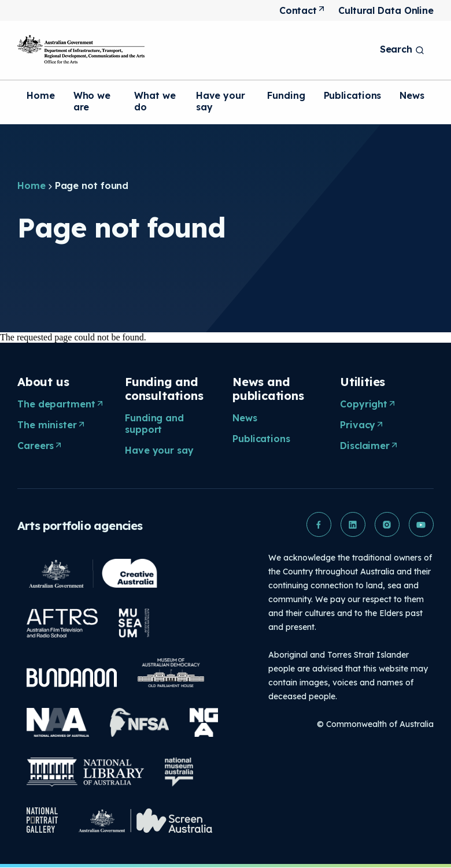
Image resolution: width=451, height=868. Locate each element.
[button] (317, 525)
